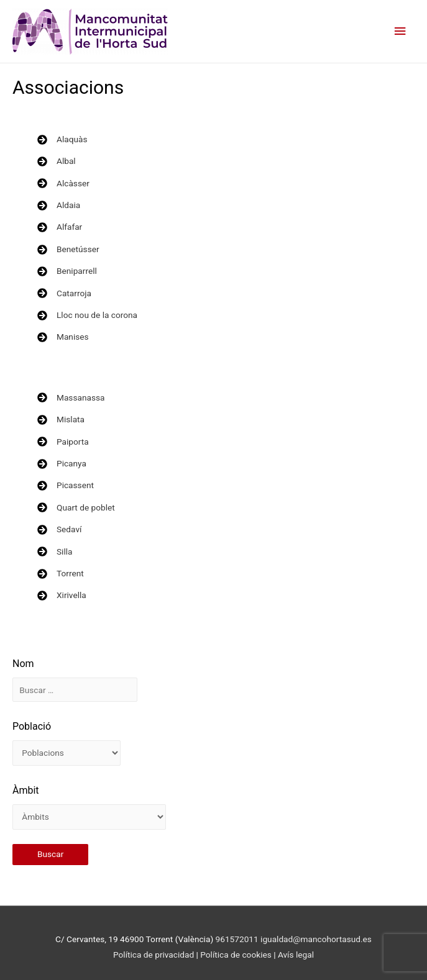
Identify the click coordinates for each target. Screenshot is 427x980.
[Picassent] (66, 485)
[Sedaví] (59, 529)
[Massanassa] (71, 398)
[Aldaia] (59, 205)
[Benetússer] (68, 249)
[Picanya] (62, 464)
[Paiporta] (63, 442)
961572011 (237, 939)
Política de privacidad (154, 955)
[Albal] (57, 161)
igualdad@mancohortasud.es (316, 939)
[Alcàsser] (63, 184)
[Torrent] (61, 574)
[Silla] (55, 552)
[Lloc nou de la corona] (87, 315)
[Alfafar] (60, 227)
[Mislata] (61, 420)
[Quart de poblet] (76, 508)
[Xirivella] (62, 595)
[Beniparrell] (67, 271)
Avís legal (296, 955)
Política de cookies (237, 955)
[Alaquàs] (62, 139)
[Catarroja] (64, 293)
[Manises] (63, 337)
